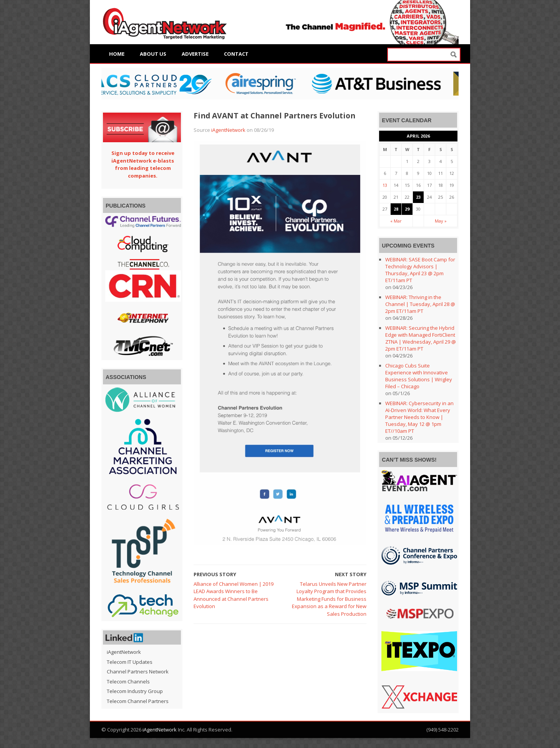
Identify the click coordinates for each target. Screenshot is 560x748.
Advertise (195, 54)
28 (396, 209)
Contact (236, 54)
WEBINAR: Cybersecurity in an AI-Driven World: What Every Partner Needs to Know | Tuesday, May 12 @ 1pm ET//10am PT (419, 417)
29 (407, 209)
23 (418, 197)
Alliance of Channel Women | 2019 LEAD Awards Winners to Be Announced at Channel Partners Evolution (234, 595)
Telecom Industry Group (135, 691)
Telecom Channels (128, 682)
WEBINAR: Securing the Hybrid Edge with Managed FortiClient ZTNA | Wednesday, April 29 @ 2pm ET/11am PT (421, 338)
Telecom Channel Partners (138, 701)
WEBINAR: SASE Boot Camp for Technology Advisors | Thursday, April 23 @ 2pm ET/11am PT (420, 270)
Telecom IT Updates (130, 662)
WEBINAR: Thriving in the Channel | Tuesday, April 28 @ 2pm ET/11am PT (420, 304)
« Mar (396, 221)
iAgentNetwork (228, 130)
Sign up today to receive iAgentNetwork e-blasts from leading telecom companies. (143, 164)
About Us (153, 54)
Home (117, 54)
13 (385, 185)
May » (441, 221)
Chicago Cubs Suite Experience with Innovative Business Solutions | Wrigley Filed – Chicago (419, 376)
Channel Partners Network (138, 672)
